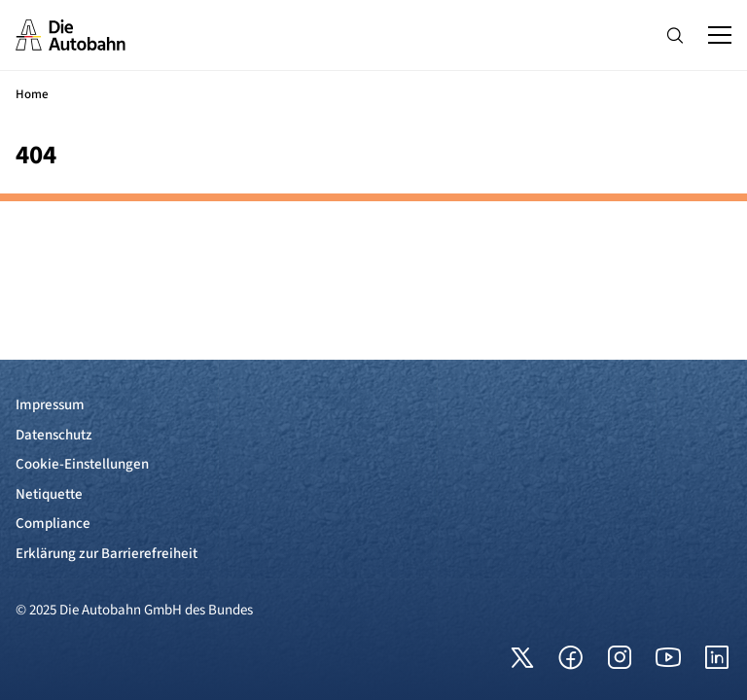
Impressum (50, 405)
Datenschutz (54, 435)
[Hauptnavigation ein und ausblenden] (720, 35)
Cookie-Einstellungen (82, 464)
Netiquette (49, 494)
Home (32, 94)
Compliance (53, 524)
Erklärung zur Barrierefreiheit (107, 554)
